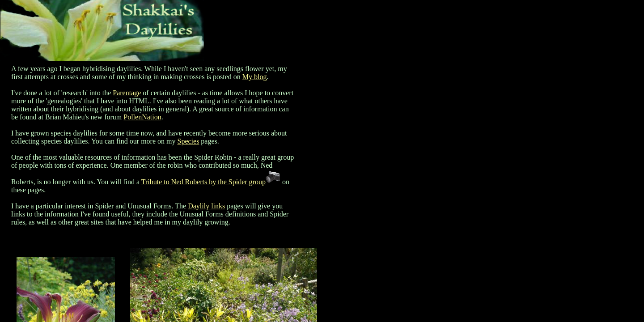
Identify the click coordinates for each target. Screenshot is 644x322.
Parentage (127, 93)
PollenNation (142, 117)
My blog (255, 77)
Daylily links (206, 206)
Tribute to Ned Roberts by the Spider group (203, 182)
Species (188, 141)
